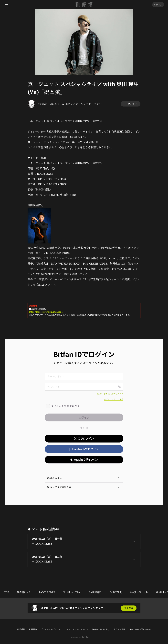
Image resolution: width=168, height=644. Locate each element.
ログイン (158, 5)
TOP (6, 592)
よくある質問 (119, 629)
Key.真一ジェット (139, 592)
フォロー (131, 104)
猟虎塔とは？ (24, 592)
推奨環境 (21, 629)
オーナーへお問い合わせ (140, 630)
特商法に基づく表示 (101, 629)
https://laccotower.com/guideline (46, 312)
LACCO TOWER (47, 592)
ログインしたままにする (66, 406)
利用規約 (33, 629)
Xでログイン (84, 439)
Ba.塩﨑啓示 (95, 592)
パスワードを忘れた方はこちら (110, 394)
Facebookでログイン (84, 449)
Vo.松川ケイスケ (72, 592)
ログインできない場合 (114, 399)
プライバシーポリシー (51, 629)
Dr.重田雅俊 (116, 592)
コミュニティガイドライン (76, 629)
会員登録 (129, 608)
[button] (84, 460)
